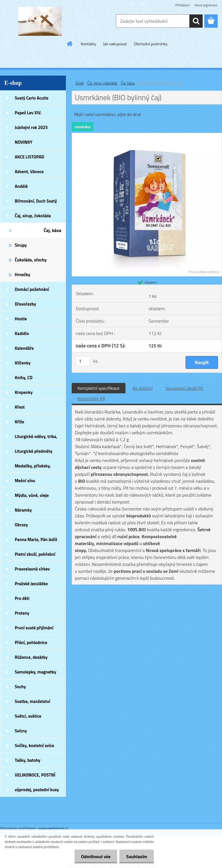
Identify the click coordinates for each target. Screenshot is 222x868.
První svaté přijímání (34, 628)
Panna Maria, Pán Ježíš (36, 539)
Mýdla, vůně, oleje (32, 495)
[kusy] (83, 361)
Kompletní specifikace (99, 388)
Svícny (21, 731)
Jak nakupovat (115, 44)
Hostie (21, 319)
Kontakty (88, 44)
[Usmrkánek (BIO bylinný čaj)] (147, 135)
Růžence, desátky (31, 657)
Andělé (21, 186)
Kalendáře (24, 348)
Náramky (23, 510)
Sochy (20, 687)
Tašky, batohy (28, 760)
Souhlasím (136, 856)
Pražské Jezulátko (31, 584)
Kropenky (24, 392)
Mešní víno (25, 481)
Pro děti (22, 598)
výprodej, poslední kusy (37, 790)
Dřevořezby (25, 304)
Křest (20, 407)
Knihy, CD (24, 378)
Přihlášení (183, 5)
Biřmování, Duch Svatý (36, 201)
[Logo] (40, 21)
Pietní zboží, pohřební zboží (35, 556)
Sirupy (21, 245)
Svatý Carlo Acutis (32, 98)
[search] (196, 21)
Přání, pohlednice (31, 642)
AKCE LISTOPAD (29, 157)
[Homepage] (70, 44)
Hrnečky (23, 275)
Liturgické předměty (34, 451)
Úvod (79, 83)
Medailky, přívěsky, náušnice (33, 468)
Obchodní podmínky (151, 44)
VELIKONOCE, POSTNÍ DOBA (35, 777)
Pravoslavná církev (32, 569)
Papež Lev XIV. (28, 113)
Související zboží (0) (184, 388)
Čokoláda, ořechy (31, 260)
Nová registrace (206, 5)
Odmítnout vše (94, 856)
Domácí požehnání (32, 289)
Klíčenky (23, 363)
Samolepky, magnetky (35, 672)
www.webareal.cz (53, 828)
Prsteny (22, 613)
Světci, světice (28, 716)
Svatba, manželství (33, 701)
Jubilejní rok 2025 (31, 127)
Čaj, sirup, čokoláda (33, 216)
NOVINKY (24, 142)
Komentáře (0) (91, 399)
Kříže (20, 422)
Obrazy (21, 525)
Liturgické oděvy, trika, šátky (36, 438)
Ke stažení (143, 388)
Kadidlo (22, 333)
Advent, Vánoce (29, 172)
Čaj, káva (52, 230)
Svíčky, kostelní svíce (34, 746)
